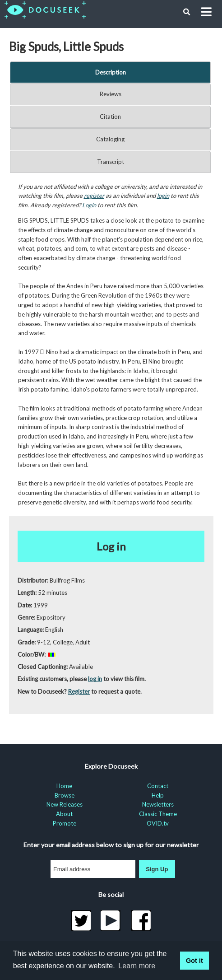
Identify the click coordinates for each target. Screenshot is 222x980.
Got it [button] (194, 961)
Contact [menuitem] (158, 786)
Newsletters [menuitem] (158, 804)
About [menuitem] (64, 814)
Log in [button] (111, 546)
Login (89, 205)
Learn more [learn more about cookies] (137, 966)
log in (95, 679)
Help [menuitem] (158, 795)
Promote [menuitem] (65, 823)
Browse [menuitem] (65, 795)
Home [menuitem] (64, 786)
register (94, 196)
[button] (187, 12)
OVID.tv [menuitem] (158, 823)
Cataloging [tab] (110, 139)
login (163, 196)
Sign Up (157, 869)
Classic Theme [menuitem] (158, 814)
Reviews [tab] (111, 94)
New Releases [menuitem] (65, 804)
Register (79, 691)
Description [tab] (111, 72)
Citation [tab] (110, 117)
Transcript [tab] (111, 162)
